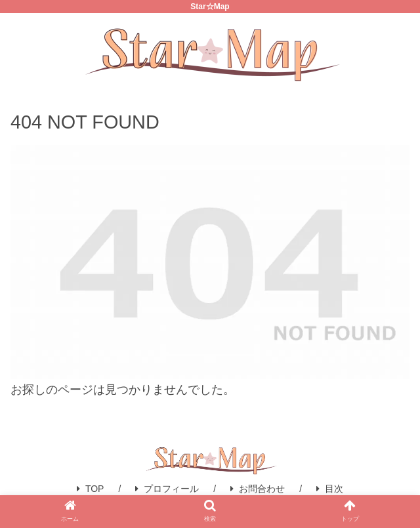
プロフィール (167, 489)
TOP (91, 489)
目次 (330, 489)
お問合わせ (258, 489)
